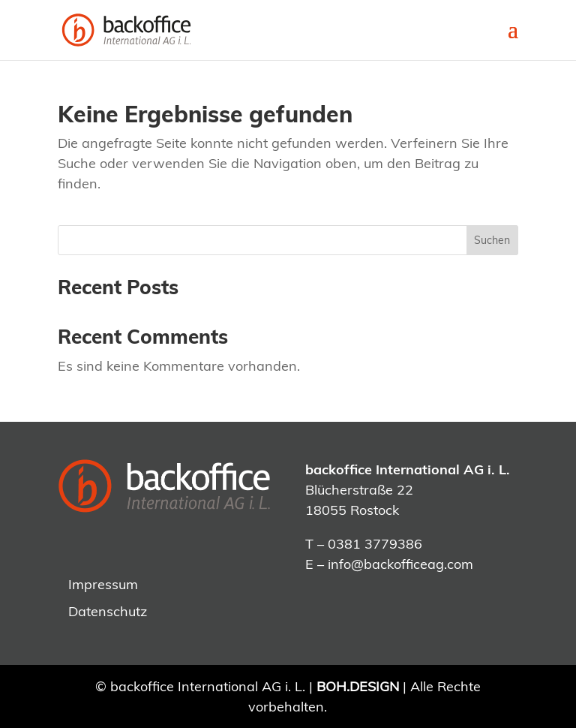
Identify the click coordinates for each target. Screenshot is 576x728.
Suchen (492, 240)
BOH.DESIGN (358, 686)
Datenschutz (108, 611)
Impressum (103, 584)
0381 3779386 (375, 544)
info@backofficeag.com (400, 564)
